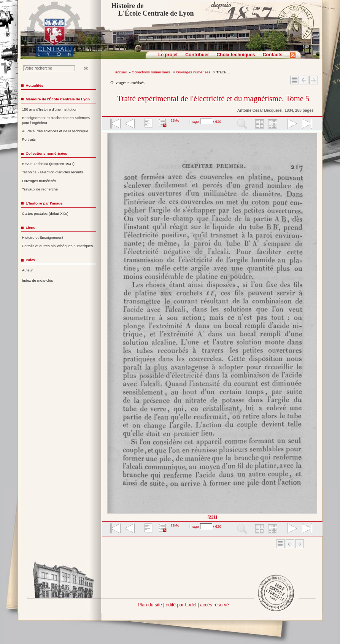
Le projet (168, 55)
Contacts (273, 55)
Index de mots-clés (38, 280)
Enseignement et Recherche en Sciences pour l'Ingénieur (56, 120)
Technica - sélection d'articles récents (53, 172)
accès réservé (214, 605)
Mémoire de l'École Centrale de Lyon (58, 99)
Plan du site (150, 605)
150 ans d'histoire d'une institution (50, 109)
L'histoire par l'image (44, 203)
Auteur (28, 270)
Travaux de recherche (40, 189)
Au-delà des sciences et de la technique (55, 131)
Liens (30, 228)
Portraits (29, 139)
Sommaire (295, 80)
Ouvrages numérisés (194, 72)
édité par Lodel (181, 605)
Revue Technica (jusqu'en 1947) (48, 164)
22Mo (175, 121)
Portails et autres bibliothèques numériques (57, 246)
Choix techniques (236, 55)
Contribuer (197, 55)
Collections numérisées (151, 72)
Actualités (34, 85)
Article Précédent (304, 80)
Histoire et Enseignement (43, 237)
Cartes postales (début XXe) (45, 213)
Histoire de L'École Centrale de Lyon (152, 10)
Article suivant (314, 80)
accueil (121, 72)
